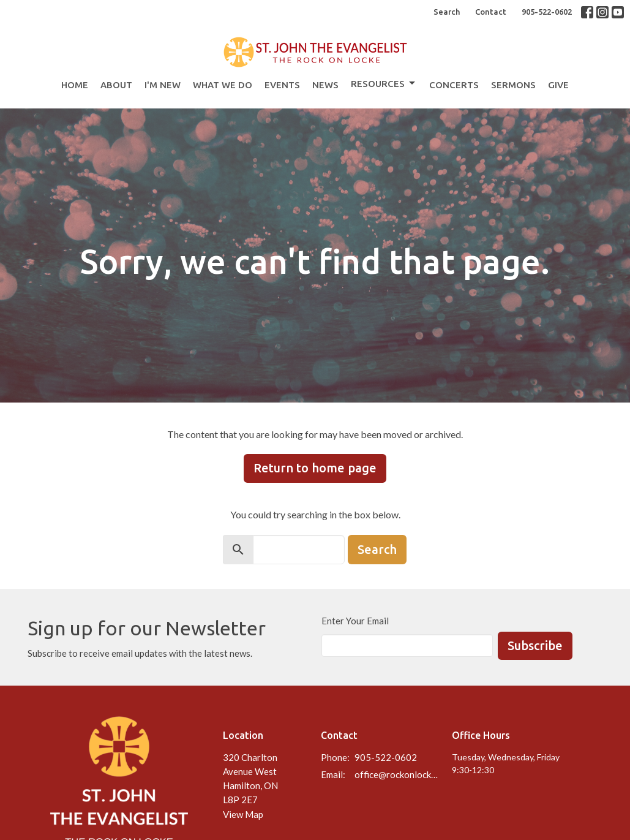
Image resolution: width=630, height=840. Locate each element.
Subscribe (535, 645)
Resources (384, 83)
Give (558, 85)
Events (282, 85)
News (325, 85)
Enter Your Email (355, 621)
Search (447, 12)
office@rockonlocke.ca (397, 774)
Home (75, 85)
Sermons (513, 85)
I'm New (163, 85)
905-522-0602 (547, 12)
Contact (491, 12)
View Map (243, 814)
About (116, 85)
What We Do (223, 85)
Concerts (454, 85)
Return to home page (315, 468)
